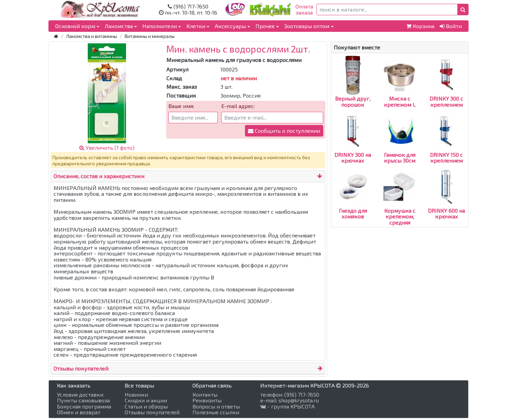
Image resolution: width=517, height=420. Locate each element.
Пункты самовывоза (83, 400)
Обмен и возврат (79, 412)
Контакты (205, 395)
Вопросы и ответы (216, 406)
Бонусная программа (84, 406)
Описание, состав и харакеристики (99, 176)
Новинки (136, 395)
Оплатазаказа (304, 9)
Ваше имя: (181, 106)
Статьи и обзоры (146, 406)
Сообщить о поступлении (284, 131)
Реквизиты (207, 400)
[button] (463, 9)
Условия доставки (80, 395)
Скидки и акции (146, 400)
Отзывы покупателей (81, 368)
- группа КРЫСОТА (287, 406)
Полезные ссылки (216, 412)
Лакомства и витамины (91, 36)
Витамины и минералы (150, 36)
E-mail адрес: (238, 106)
